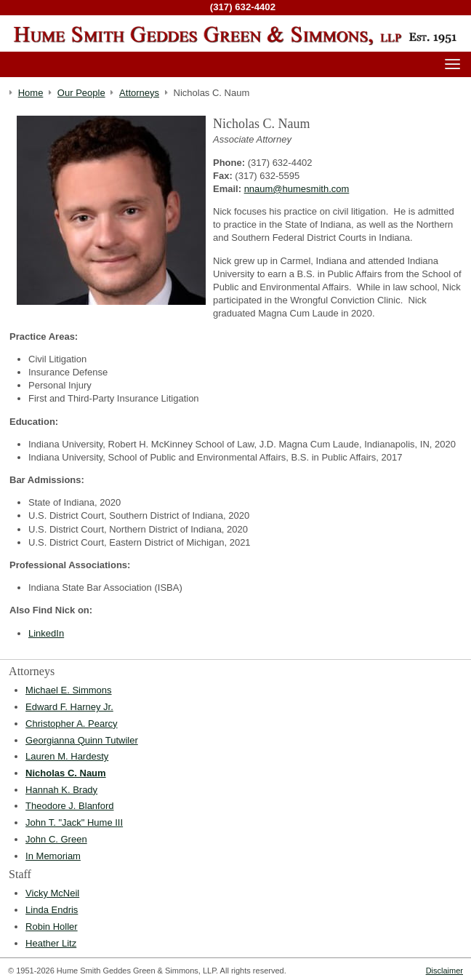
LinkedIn (46, 633)
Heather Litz (51, 943)
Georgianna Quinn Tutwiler (82, 740)
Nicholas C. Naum (66, 773)
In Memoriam (53, 856)
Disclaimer (444, 971)
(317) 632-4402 (243, 7)
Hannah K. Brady (61, 790)
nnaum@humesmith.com (297, 189)
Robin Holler (52, 927)
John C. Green (56, 839)
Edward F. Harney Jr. (69, 707)
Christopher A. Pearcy (71, 724)
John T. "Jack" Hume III (74, 822)
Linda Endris (52, 910)
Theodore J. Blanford (69, 806)
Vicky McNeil (52, 893)
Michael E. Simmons (68, 690)
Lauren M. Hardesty (67, 756)
